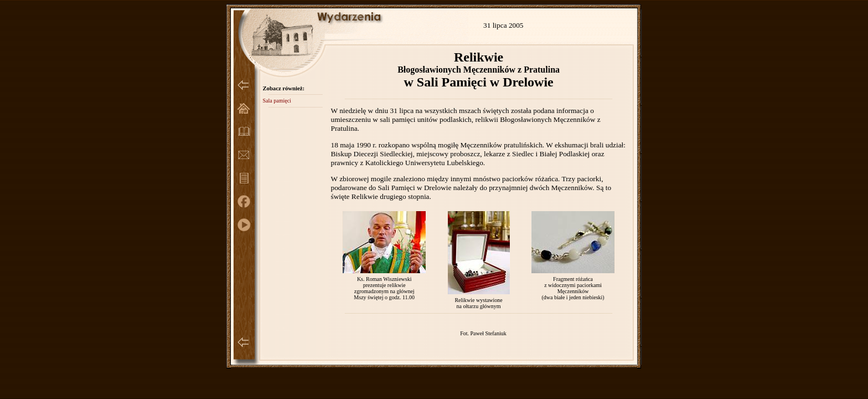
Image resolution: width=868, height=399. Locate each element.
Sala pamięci (277, 101)
